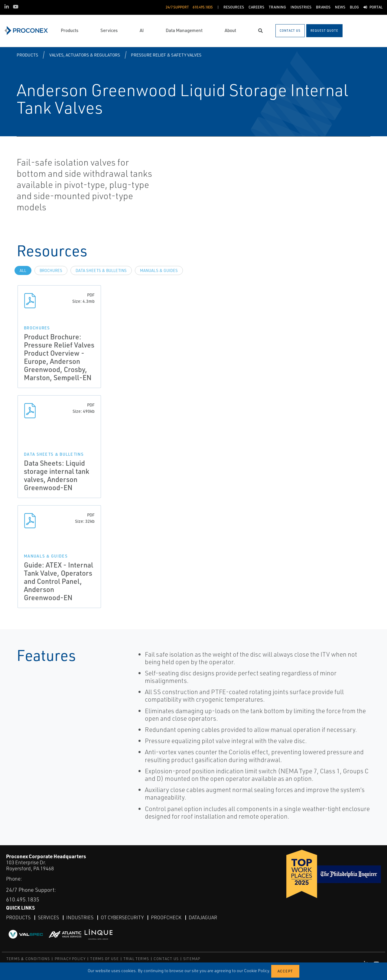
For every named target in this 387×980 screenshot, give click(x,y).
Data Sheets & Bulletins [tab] (101, 270)
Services (48, 917)
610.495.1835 (23, 899)
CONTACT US (166, 959)
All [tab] (23, 270)
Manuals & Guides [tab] (159, 270)
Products (27, 55)
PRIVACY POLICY (70, 959)
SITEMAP (192, 959)
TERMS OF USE (104, 959)
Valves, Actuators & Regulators (85, 55)
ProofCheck (166, 917)
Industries (80, 917)
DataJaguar (203, 917)
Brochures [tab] (51, 270)
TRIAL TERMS (136, 959)
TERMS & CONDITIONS (28, 959)
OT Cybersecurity (122, 917)
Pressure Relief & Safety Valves (166, 55)
